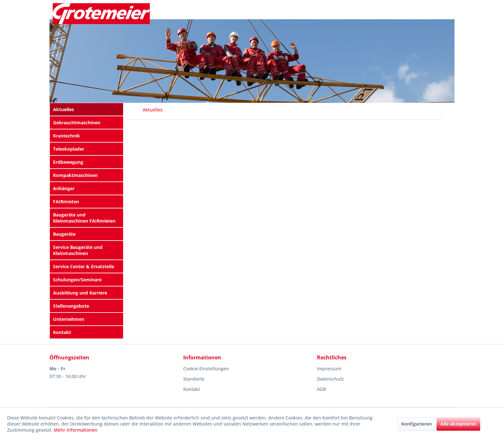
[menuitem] (86, 109)
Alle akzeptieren (458, 424)
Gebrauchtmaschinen (77, 123)
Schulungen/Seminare (77, 280)
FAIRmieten (66, 202)
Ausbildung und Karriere (80, 293)
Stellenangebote (71, 306)
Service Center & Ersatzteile (84, 266)
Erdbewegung (68, 162)
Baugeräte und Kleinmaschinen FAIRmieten (84, 218)
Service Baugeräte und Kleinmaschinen (78, 250)
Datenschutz (330, 379)
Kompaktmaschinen (75, 175)
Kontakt (62, 332)
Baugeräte (64, 234)
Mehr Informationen (76, 430)
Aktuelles (63, 109)
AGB (321, 389)
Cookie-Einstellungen (206, 369)
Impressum (329, 369)
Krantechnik (67, 136)
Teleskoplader (69, 149)
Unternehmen (69, 319)
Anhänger (64, 188)
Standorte (194, 379)
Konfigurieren (416, 424)
